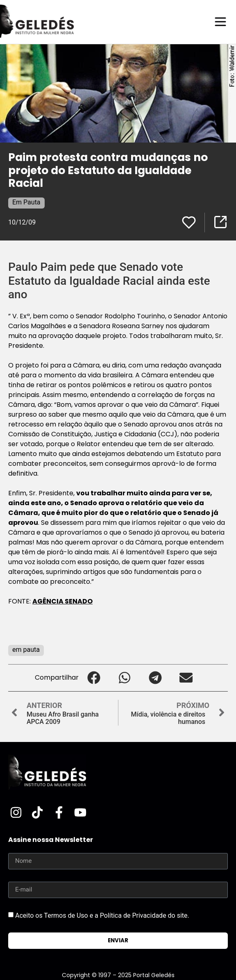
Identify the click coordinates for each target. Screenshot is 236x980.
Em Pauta (26, 202)
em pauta (26, 650)
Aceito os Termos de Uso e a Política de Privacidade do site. (102, 915)
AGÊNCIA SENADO (62, 601)
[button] (94, 678)
